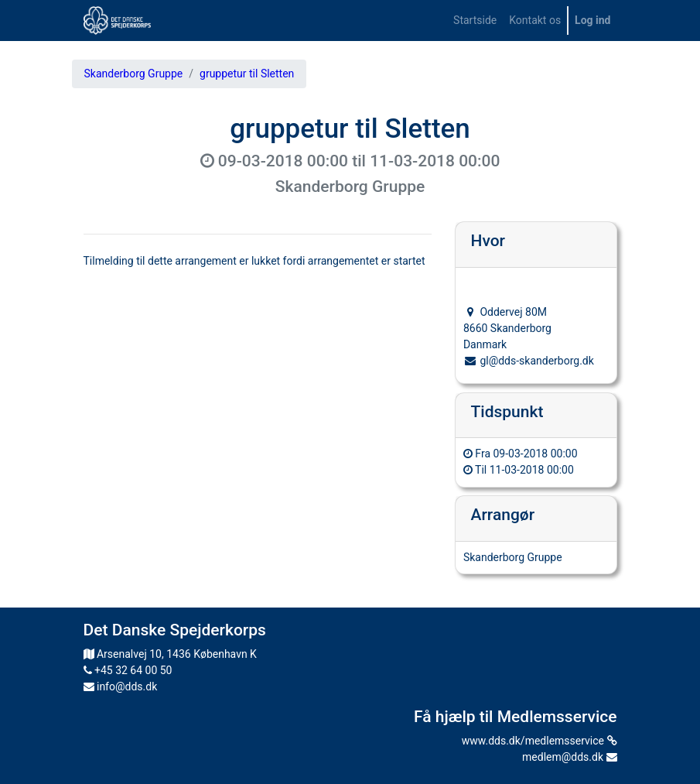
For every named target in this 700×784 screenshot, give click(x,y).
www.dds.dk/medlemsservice (540, 741)
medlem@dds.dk (569, 757)
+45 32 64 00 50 (128, 670)
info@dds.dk (121, 686)
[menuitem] (475, 21)
